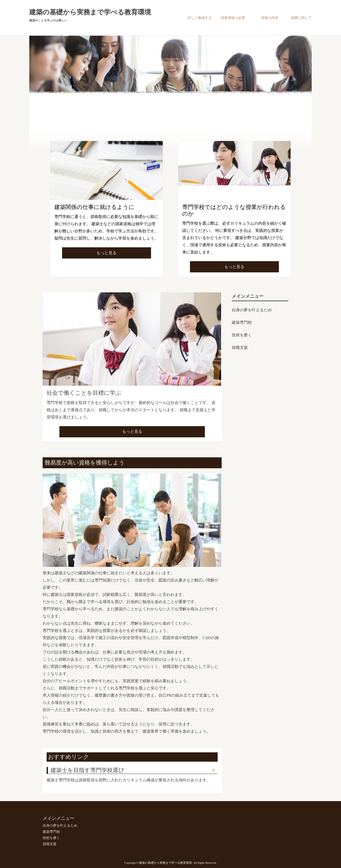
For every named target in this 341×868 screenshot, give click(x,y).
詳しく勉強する (200, 18)
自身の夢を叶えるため (252, 310)
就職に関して (301, 18)
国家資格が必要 (233, 18)
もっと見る (106, 253)
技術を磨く (242, 335)
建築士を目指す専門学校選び (87, 770)
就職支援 (240, 348)
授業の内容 (270, 18)
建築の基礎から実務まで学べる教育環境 (90, 12)
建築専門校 (242, 322)
